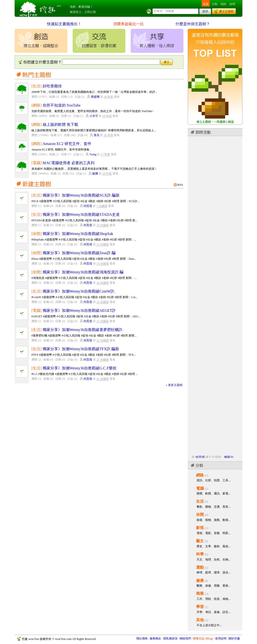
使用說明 (221, 638)
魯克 (97, 135)
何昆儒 (88, 206)
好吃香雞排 (52, 86)
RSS (180, 185)
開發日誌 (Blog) (203, 638)
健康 (200, 581)
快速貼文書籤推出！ (64, 24)
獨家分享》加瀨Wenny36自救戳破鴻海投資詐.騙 (83, 272)
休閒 (200, 515)
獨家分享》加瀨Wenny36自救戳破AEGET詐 (79, 310)
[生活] (37, 86)
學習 (200, 607)
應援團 (95, 97)
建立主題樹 (226, 11)
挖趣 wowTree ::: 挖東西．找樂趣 (38, 8)
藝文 (200, 541)
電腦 (200, 488)
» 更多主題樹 (174, 385)
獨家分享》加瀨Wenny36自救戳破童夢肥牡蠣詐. (83, 330)
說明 (232, 4)
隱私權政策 (170, 638)
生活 (200, 501)
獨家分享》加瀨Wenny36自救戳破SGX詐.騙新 (81, 195)
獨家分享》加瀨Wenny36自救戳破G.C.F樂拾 (80, 368)
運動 (200, 567)
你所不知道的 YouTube (62, 105)
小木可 (94, 116)
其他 (200, 620)
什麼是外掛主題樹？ (193, 24)
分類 (215, 4)
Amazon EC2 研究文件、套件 (67, 144)
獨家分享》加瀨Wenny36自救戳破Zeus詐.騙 (79, 253)
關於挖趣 (234, 638)
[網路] (37, 105)
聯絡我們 (185, 638)
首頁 (206, 4)
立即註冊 (90, 12)
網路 (200, 475)
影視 (200, 528)
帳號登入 (76, 12)
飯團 (95, 174)
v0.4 (59, 6)
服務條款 (155, 638)
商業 (200, 593)
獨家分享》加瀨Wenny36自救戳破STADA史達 (81, 214)
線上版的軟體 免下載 (60, 124)
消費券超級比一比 (128, 24)
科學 (200, 554)
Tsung (93, 154)
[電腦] (37, 163)
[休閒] (37, 234)
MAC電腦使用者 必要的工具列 (69, 163)
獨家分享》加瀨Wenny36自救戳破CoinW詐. (79, 291)
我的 (223, 4)
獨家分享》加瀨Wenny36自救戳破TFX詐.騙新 (81, 349)
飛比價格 (142, 638)
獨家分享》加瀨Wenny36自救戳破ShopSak (78, 234)
